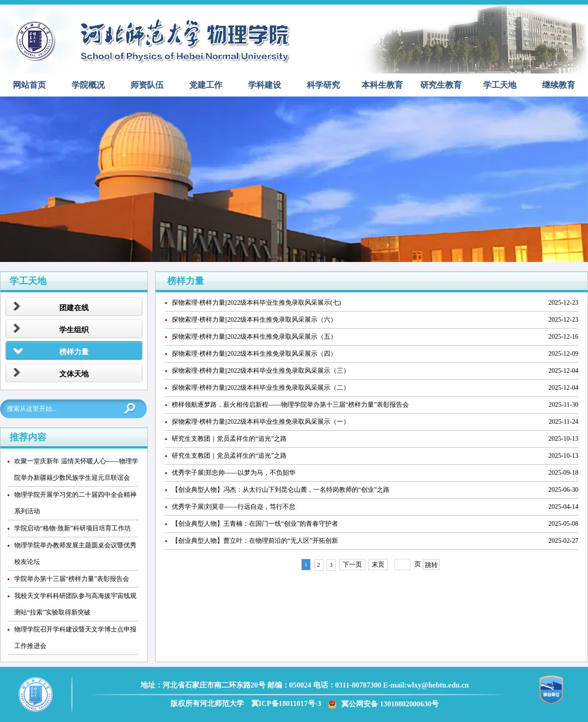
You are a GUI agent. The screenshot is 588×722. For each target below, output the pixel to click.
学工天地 (500, 85)
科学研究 (323, 85)
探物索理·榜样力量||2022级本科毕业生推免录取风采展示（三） (261, 371)
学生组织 (74, 330)
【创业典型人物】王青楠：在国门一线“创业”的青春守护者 (255, 524)
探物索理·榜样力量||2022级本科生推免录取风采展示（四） (254, 354)
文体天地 (74, 374)
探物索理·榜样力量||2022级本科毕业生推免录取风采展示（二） (261, 388)
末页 (378, 565)
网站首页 (29, 85)
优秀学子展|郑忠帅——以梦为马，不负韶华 (234, 473)
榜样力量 (74, 352)
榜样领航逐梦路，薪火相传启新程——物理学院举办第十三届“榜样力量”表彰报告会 (290, 405)
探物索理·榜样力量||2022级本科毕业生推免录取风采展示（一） (261, 422)
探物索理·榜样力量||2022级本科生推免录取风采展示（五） (254, 337)
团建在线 (74, 308)
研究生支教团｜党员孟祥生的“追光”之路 (229, 439)
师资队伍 (147, 85)
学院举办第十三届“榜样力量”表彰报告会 (72, 579)
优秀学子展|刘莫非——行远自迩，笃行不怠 (234, 507)
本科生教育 (382, 85)
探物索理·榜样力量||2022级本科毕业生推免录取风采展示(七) (256, 303)
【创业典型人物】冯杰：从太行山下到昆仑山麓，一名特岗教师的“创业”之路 (281, 490)
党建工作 (206, 85)
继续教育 (559, 85)
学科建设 (265, 85)
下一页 (352, 565)
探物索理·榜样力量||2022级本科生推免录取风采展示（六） (254, 320)
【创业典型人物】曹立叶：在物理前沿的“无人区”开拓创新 (255, 541)
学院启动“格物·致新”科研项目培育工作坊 (73, 528)
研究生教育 (441, 85)
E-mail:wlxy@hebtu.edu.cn (426, 685)
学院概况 (88, 85)
